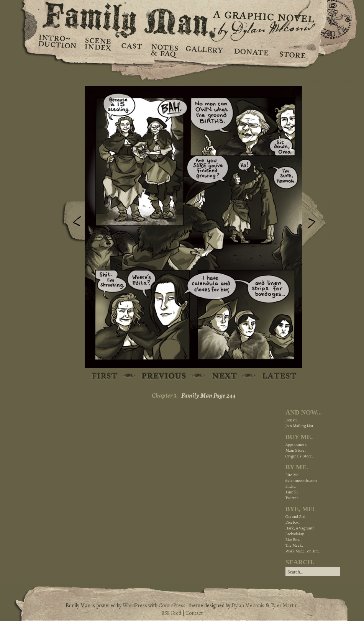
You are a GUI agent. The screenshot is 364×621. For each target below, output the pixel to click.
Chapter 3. (165, 396)
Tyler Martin (284, 605)
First (105, 376)
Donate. (292, 420)
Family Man (182, 18)
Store (292, 50)
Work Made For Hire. (303, 551)
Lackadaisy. (295, 534)
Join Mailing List (299, 426)
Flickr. (291, 486)
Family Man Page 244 (208, 396)
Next (316, 220)
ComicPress (172, 605)
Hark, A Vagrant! (300, 528)
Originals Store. (299, 456)
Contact (194, 613)
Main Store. (296, 450)
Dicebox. (293, 522)
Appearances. (297, 445)
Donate (250, 50)
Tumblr (292, 492)
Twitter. (292, 498)
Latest (275, 376)
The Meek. (294, 545)
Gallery (204, 50)
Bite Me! (293, 475)
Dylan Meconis (248, 605)
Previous (71, 223)
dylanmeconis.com (301, 481)
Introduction (57, 44)
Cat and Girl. (296, 517)
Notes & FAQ (164, 50)
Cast (131, 50)
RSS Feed (171, 613)
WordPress (135, 605)
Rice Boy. (293, 540)
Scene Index (99, 50)
